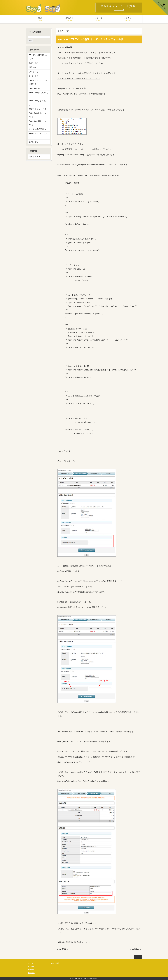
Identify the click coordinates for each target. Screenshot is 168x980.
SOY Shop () (34, 88)
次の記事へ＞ (135, 949)
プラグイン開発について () (38, 57)
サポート (99, 20)
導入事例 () (34, 67)
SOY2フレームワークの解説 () (38, 82)
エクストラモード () (37, 109)
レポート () (34, 76)
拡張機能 (69, 20)
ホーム (30, 963)
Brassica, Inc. (82, 978)
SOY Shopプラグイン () (38, 103)
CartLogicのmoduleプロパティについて (74, 762)
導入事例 (31, 967)
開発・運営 (55, 963)
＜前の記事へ (62, 949)
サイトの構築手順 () (37, 129)
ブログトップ (63, 31)
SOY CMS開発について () (38, 115)
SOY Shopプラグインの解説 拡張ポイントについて (79, 79)
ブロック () (34, 72)
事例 (40, 20)
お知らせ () (34, 142)
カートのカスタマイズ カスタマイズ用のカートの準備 (80, 63)
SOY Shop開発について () (38, 123)
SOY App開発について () (38, 95)
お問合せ (128, 20)
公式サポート (35, 156)
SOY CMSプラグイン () (38, 135)
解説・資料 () (35, 63)
